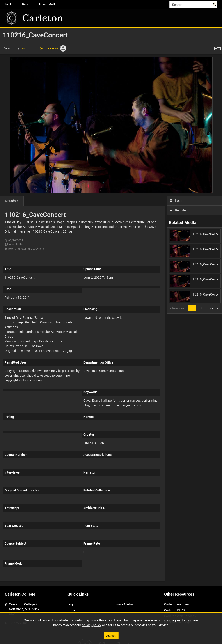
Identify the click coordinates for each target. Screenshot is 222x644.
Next (214, 308)
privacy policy (92, 625)
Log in (9, 4)
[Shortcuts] (217, 48)
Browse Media (48, 4)
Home (26, 4)
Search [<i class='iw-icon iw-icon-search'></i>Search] (215, 4)
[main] (111, 307)
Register (178, 210)
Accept (111, 636)
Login (177, 201)
